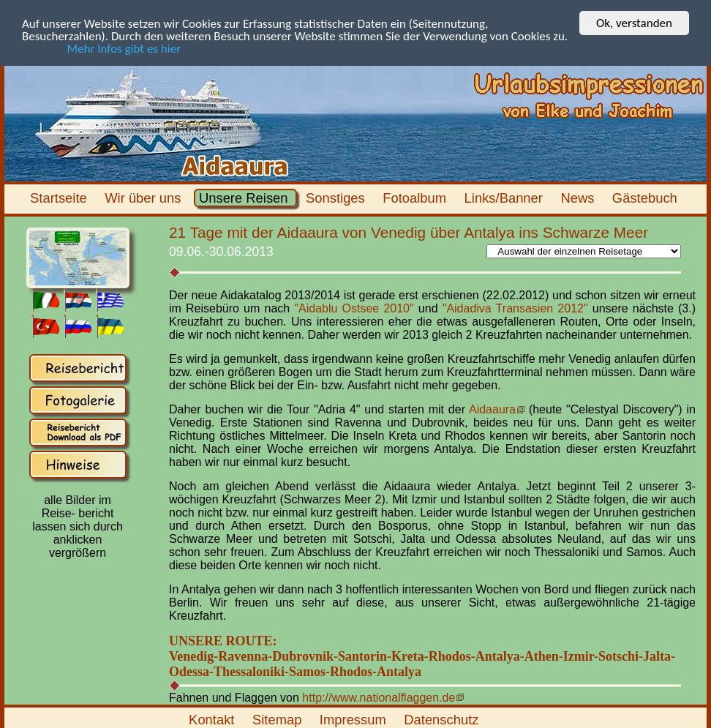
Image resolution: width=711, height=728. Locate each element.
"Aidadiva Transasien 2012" (515, 308)
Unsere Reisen (245, 198)
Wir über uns (145, 198)
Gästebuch (647, 198)
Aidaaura (492, 409)
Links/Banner (505, 198)
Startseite (60, 198)
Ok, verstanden (634, 23)
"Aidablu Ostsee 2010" (354, 308)
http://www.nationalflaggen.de (379, 697)
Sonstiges (337, 198)
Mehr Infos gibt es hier (101, 48)
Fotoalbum (416, 198)
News (579, 198)
